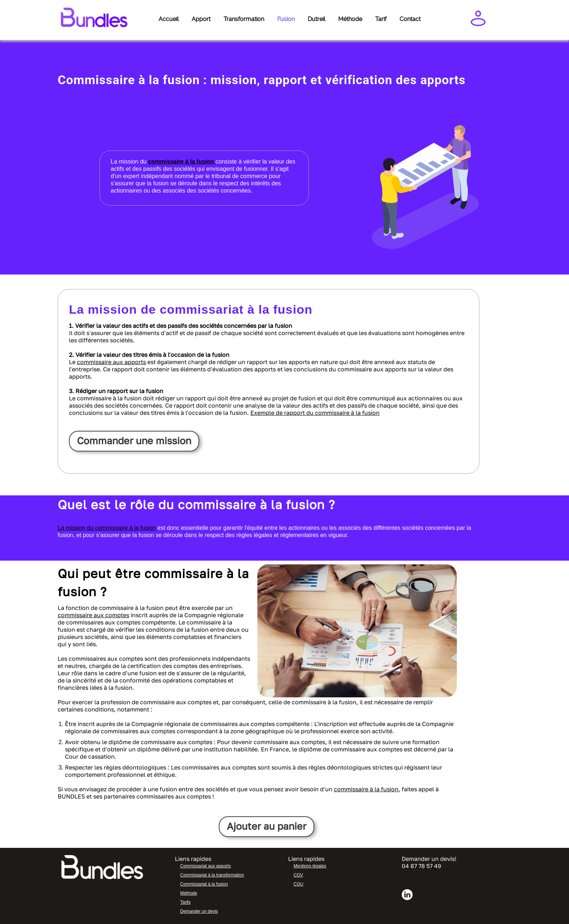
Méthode (350, 19)
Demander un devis (199, 911)
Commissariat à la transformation (212, 875)
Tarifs (186, 902)
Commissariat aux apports (206, 866)
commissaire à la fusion (366, 789)
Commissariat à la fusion (204, 884)
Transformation (244, 19)
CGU (298, 884)
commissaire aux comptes (93, 615)
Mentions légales (310, 866)
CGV (298, 875)
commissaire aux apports (111, 362)
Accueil (169, 19)
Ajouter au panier (267, 826)
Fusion (286, 19)
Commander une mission (135, 441)
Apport (201, 19)
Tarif (381, 19)
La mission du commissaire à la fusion (107, 528)
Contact (410, 19)
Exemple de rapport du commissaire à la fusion (315, 413)
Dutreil (316, 19)
